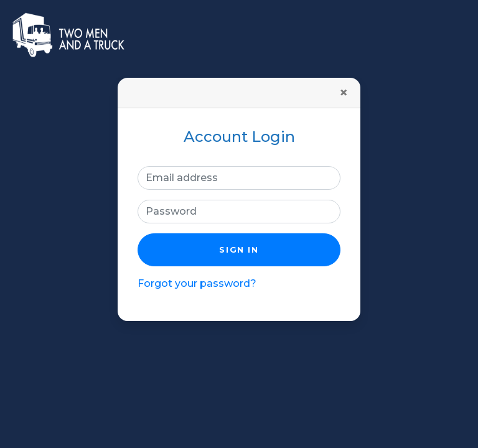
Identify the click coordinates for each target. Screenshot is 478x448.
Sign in (239, 250)
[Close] (344, 93)
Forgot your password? (197, 283)
